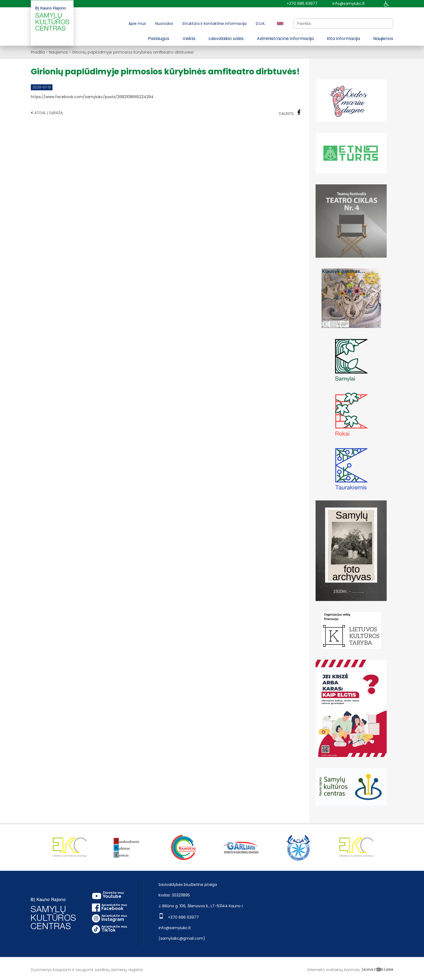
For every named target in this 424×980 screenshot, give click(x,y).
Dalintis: (290, 113)
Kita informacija (343, 39)
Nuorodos (164, 24)
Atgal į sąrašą (47, 113)
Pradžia (38, 52)
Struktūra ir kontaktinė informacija (214, 24)
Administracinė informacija (285, 39)
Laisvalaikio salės (226, 39)
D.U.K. (261, 24)
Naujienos (383, 39)
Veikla (189, 39)
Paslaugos (159, 39)
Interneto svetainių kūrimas (334, 970)
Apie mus (137, 24)
